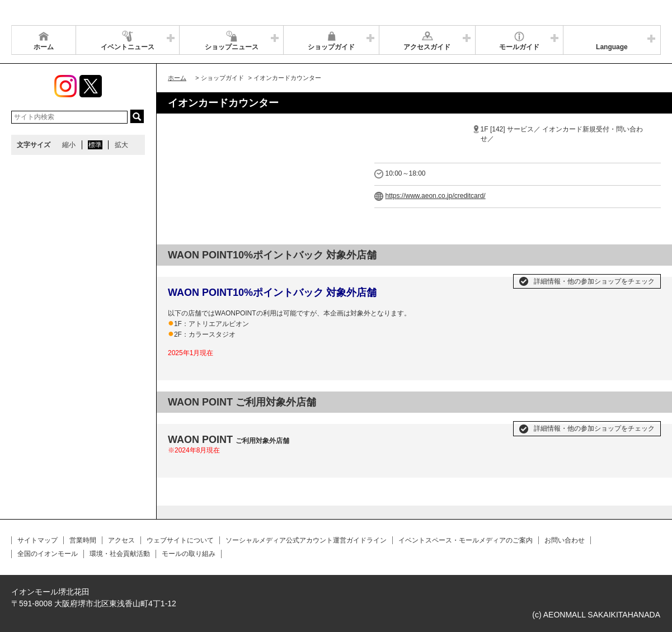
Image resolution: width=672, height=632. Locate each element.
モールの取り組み (189, 554)
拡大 (121, 145)
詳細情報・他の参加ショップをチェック (594, 281)
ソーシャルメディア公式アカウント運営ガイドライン (306, 540)
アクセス (121, 540)
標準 (95, 145)
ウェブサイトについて (180, 540)
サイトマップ (37, 540)
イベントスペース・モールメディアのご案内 (466, 540)
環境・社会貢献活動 (120, 554)
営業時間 (83, 540)
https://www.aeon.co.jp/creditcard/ (436, 196)
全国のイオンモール (48, 554)
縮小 (69, 145)
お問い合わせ (565, 540)
